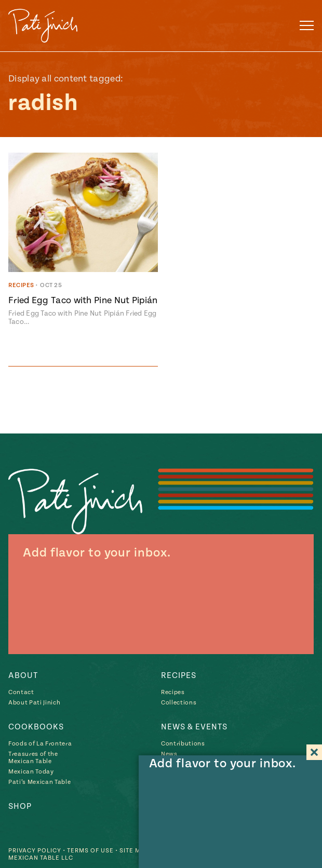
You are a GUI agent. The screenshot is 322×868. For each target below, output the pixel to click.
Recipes (179, 675)
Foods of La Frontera (40, 744)
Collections (179, 703)
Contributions (183, 744)
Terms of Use (90, 851)
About (23, 675)
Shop (20, 806)
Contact (21, 692)
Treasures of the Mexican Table (33, 758)
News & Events (194, 727)
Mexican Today (31, 772)
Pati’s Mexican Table (39, 782)
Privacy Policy (35, 851)
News (169, 754)
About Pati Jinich (34, 703)
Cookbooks (36, 727)
